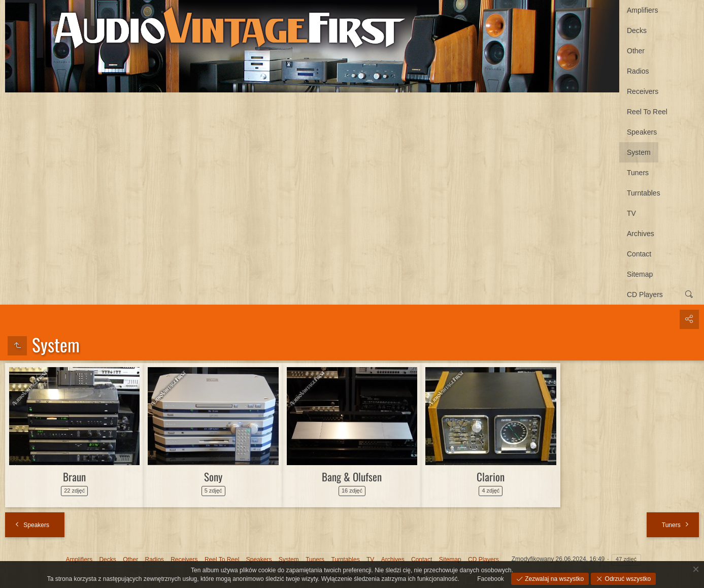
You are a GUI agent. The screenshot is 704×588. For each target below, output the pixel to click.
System (639, 152)
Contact (639, 254)
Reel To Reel (647, 112)
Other (636, 51)
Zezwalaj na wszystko (554, 579)
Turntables (644, 193)
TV (631, 213)
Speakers (642, 132)
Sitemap (640, 274)
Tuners (638, 173)
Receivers (643, 91)
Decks (637, 30)
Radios (638, 71)
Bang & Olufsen (352, 477)
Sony (213, 477)
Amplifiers (642, 10)
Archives (641, 234)
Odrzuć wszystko (627, 579)
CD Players (645, 295)
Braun (74, 477)
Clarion (491, 477)
